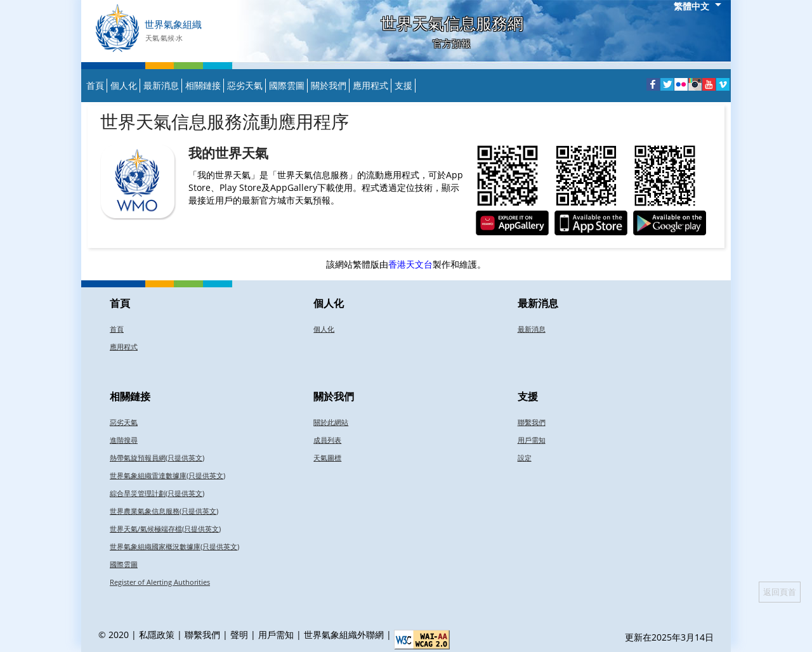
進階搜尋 (124, 440)
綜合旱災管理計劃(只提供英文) (157, 493)
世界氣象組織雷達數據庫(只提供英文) (167, 475)
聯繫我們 (532, 422)
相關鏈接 (203, 85)
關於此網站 (331, 422)
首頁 (95, 85)
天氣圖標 (327, 458)
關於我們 (329, 85)
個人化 (124, 85)
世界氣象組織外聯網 (344, 635)
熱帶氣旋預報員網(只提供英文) (157, 458)
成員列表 (327, 440)
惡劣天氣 (245, 85)
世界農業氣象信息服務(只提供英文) (164, 511)
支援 (403, 85)
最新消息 (161, 85)
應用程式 (370, 85)
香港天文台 (410, 264)
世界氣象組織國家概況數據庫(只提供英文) (174, 546)
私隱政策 (157, 635)
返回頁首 (780, 592)
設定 (525, 458)
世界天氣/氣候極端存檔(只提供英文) (165, 529)
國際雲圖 (287, 85)
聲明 (239, 635)
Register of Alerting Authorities (160, 582)
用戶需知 (532, 440)
